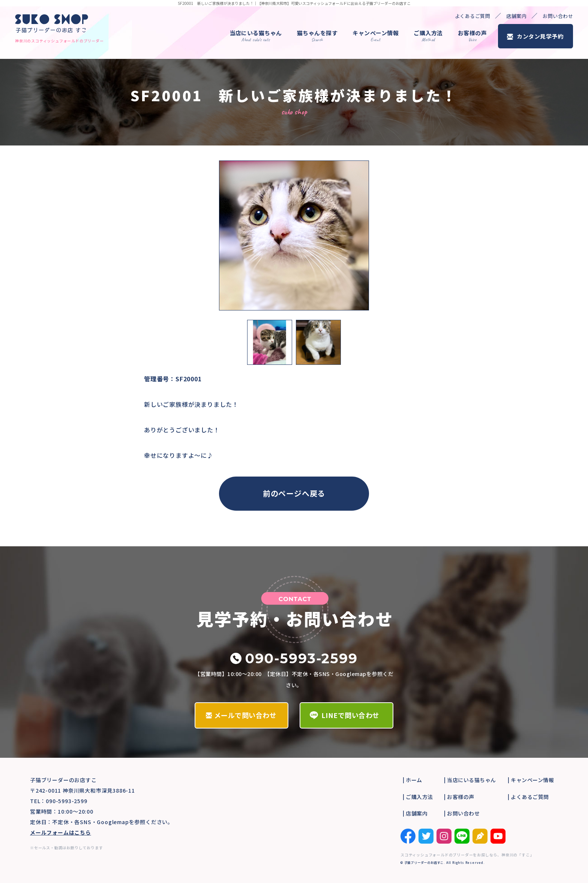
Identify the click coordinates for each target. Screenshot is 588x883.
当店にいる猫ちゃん (256, 36)
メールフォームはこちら (61, 832)
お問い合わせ (558, 16)
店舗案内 (516, 16)
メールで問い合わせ (245, 715)
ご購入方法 (428, 36)
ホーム (414, 780)
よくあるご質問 (473, 16)
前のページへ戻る (294, 493)
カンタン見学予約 (540, 36)
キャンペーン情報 (376, 36)
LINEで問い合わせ (350, 715)
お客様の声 (472, 36)
